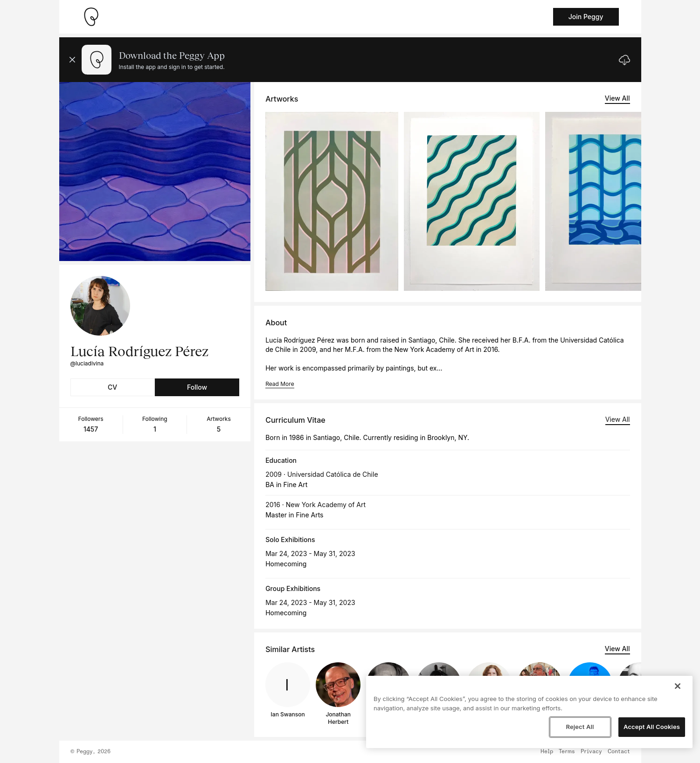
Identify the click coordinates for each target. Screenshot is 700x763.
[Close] (678, 686)
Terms (567, 752)
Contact (619, 752)
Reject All (580, 727)
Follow (197, 387)
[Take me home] (91, 17)
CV (112, 387)
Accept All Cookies (652, 727)
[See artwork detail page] (332, 201)
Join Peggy (586, 17)
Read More (280, 384)
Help (547, 752)
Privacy (591, 752)
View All (617, 98)
